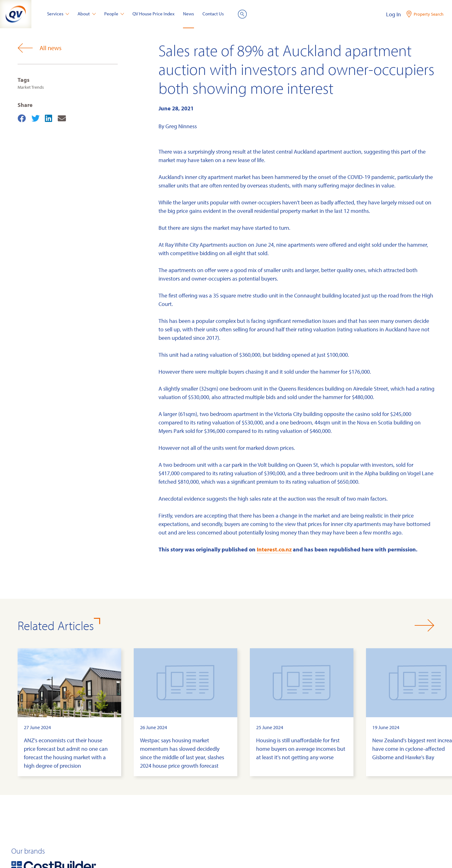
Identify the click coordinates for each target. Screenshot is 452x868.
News (188, 14)
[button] (425, 625)
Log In (393, 14)
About (87, 14)
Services (58, 14)
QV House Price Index (153, 14)
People (114, 14)
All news (40, 48)
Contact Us (213, 14)
